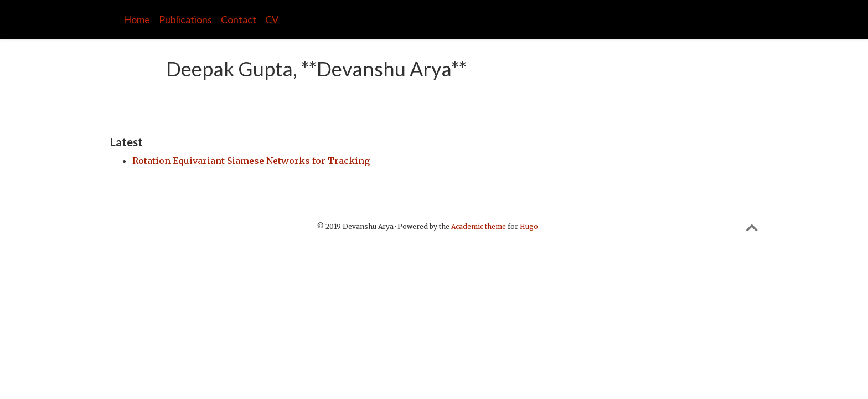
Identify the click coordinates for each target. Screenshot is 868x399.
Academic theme (479, 226)
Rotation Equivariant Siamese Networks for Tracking (251, 161)
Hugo (529, 226)
